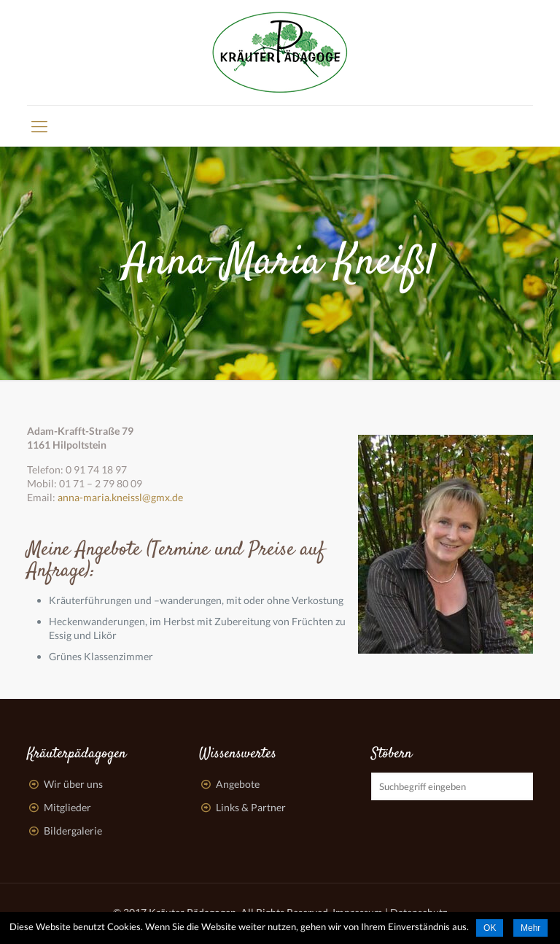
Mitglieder (67, 807)
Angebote (238, 784)
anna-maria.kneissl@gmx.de (120, 497)
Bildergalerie (73, 831)
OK (490, 928)
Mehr (530, 928)
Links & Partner (251, 807)
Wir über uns (73, 784)
